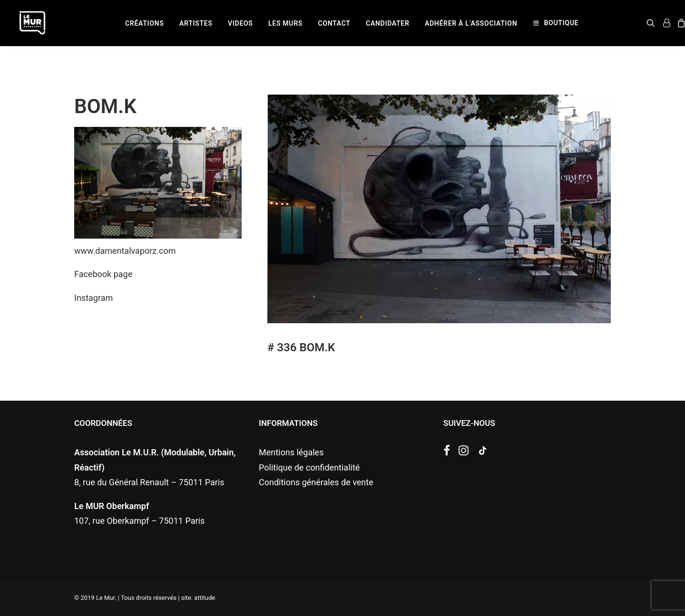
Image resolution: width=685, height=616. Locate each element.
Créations (144, 23)
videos (240, 23)
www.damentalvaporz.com (125, 251)
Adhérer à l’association (471, 23)
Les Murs (285, 23)
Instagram (93, 298)
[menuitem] (144, 23)
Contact (334, 23)
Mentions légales (291, 452)
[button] (652, 23)
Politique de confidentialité (309, 467)
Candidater (387, 23)
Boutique (561, 23)
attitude (205, 598)
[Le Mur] (32, 23)
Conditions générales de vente (316, 482)
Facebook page (103, 274)
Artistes (196, 23)
